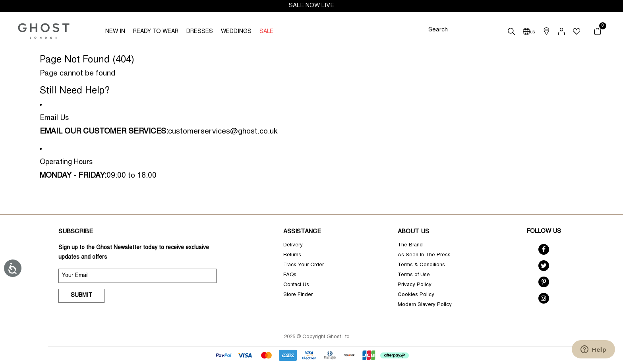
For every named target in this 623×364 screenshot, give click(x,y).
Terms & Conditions (421, 265)
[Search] (472, 31)
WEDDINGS (236, 32)
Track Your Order (304, 265)
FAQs (290, 275)
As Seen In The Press (424, 255)
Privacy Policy (415, 285)
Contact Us (296, 285)
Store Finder (298, 295)
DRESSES (200, 32)
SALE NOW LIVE (311, 6)
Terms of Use (414, 275)
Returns (292, 255)
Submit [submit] (81, 296)
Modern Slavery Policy (425, 305)
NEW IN (115, 32)
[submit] (511, 31)
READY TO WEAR (156, 32)
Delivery (293, 245)
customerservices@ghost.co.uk (223, 132)
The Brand (410, 245)
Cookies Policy (416, 295)
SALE (266, 32)
